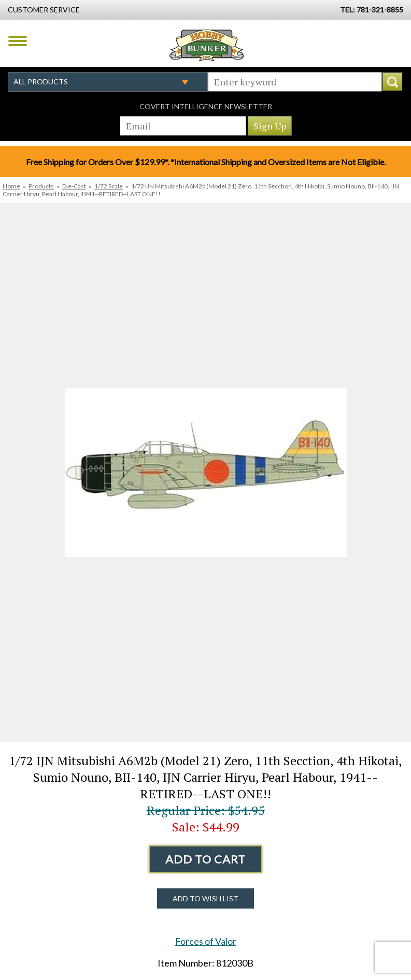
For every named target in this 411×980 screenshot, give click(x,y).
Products (41, 186)
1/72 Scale (109, 186)
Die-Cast (74, 186)
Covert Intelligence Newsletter (206, 106)
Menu (18, 41)
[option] (205, 472)
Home (11, 186)
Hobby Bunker (207, 45)
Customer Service (44, 10)
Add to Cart (205, 859)
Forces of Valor (206, 941)
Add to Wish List (205, 898)
